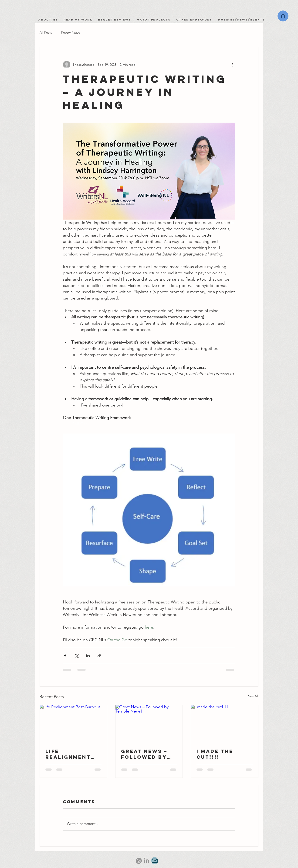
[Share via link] (99, 656)
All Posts (46, 32)
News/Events (251, 20)
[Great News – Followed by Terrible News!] (149, 724)
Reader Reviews (114, 20)
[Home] (283, 16)
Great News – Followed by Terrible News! (148, 754)
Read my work (79, 20)
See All (253, 696)
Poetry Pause (71, 32)
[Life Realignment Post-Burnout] (73, 724)
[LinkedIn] (146, 861)
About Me (49, 20)
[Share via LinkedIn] (88, 656)
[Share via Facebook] (65, 656)
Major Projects (154, 20)
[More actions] (232, 65)
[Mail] (155, 861)
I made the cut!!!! (215, 754)
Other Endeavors (194, 20)
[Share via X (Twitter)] (76, 656)
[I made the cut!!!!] (225, 724)
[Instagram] (139, 861)
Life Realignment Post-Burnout (70, 754)
